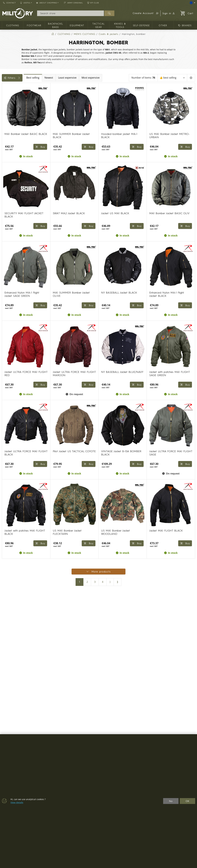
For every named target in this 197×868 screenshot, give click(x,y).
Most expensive (116, 78)
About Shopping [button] (47, 3)
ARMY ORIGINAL (73, 3)
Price (6, 86)
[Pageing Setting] (191, 78)
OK (188, 801)
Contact (9, 3)
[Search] (70, 13)
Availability (10, 93)
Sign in (169, 13)
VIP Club (93, 3)
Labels (7, 107)
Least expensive (93, 78)
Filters (25, 78)
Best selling (58, 78)
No (171, 801)
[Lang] (192, 3)
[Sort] (173, 78)
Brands (7, 114)
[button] (146, 13)
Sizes (6, 121)
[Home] (53, 34)
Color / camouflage (15, 100)
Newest (74, 78)
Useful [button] (25, 3)
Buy (88, 147)
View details (17, 803)
